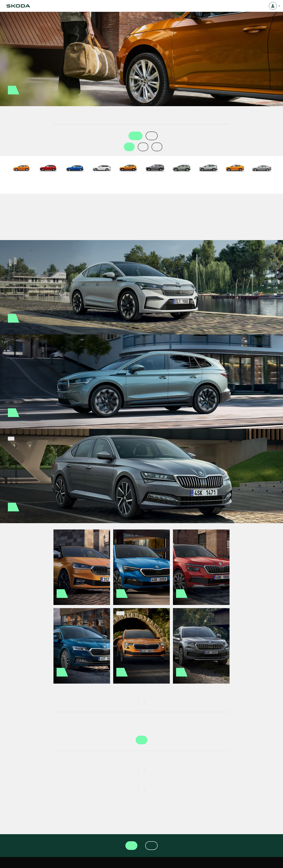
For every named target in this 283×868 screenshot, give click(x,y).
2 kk (143, 147)
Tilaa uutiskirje (151, 846)
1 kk (129, 147)
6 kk (157, 147)
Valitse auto (141, 740)
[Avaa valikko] (273, 6)
